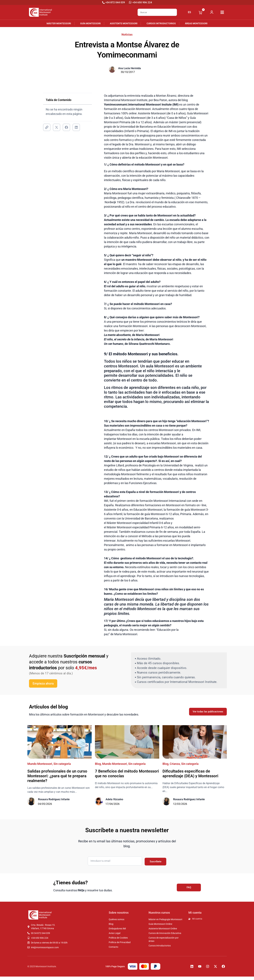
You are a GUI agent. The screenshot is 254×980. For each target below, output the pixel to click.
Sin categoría (62, 764)
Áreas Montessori (196, 23)
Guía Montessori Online (160, 924)
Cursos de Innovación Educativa (165, 933)
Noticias (127, 34)
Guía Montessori (90, 23)
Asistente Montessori (124, 23)
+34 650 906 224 (142, 2)
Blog (98, 764)
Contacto (113, 947)
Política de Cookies (118, 938)
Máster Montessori (59, 23)
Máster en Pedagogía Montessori (165, 919)
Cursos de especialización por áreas (164, 939)
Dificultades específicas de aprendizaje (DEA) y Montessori (190, 774)
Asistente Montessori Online (163, 929)
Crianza (175, 764)
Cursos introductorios (161, 23)
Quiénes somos (117, 919)
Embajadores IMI (117, 929)
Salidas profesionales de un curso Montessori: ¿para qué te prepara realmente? (57, 776)
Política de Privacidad (120, 942)
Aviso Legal (115, 933)
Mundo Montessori (40, 764)
